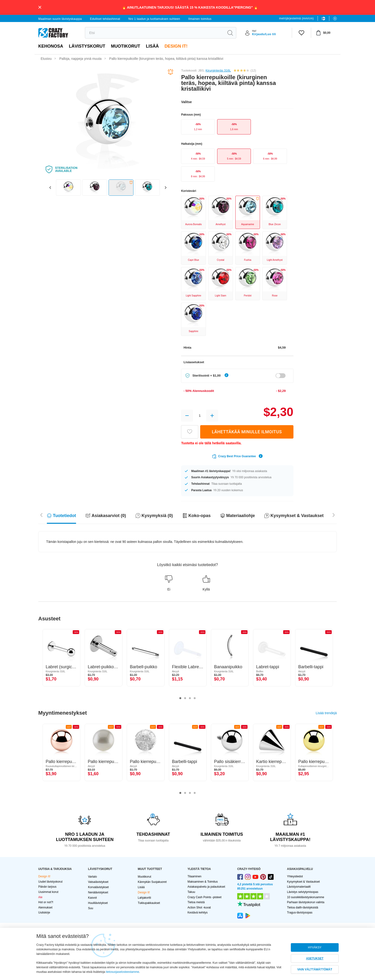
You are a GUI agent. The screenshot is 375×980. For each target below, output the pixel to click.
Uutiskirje (44, 913)
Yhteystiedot (295, 876)
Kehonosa (51, 46)
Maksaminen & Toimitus (203, 882)
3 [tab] (190, 698)
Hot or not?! (46, 902)
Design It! (176, 46)
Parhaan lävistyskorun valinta (306, 902)
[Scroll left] (334, 514)
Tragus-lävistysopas (300, 913)
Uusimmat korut (48, 892)
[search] (155, 33)
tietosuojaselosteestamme (123, 972)
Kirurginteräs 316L (218, 70)
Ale (40, 897)
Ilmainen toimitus (200, 19)
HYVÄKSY (315, 947)
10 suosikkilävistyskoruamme (306, 897)
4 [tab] (195, 698)
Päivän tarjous (47, 887)
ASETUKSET (315, 958)
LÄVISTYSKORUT (87, 46)
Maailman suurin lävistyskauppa (60, 19)
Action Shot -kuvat (199, 908)
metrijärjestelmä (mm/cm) (296, 18)
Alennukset (45, 908)
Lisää (152, 46)
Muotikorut (126, 46)
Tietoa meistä (196, 902)
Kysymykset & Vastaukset (303, 882)
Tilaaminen (194, 876)
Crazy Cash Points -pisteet (204, 897)
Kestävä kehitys (198, 913)
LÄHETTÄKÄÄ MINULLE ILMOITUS (247, 432)
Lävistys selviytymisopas (303, 892)
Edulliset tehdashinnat (105, 19)
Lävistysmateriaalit (299, 887)
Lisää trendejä (326, 713)
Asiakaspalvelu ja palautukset (206, 887)
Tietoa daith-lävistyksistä (303, 908)
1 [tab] (180, 698)
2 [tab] (185, 698)
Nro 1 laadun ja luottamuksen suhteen (154, 19)
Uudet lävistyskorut (50, 882)
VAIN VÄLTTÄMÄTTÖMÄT (315, 969)
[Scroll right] (41, 514)
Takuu (191, 892)
